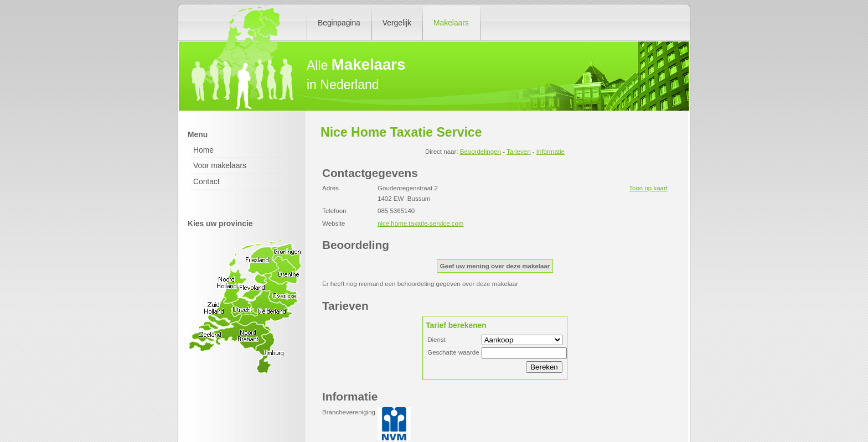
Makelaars (451, 23)
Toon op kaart (648, 188)
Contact (206, 181)
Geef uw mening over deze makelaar (495, 266)
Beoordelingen (480, 152)
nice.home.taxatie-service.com (421, 223)
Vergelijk (397, 23)
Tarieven (519, 152)
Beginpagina (339, 23)
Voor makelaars (220, 165)
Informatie (551, 152)
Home (203, 150)
